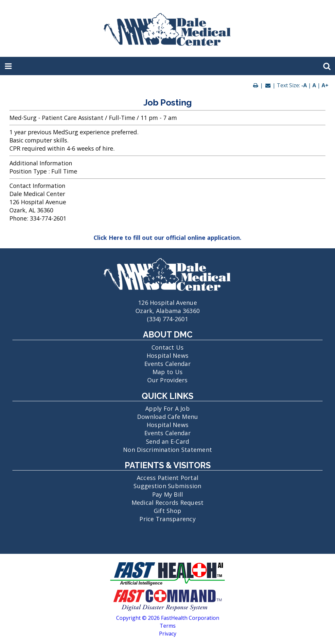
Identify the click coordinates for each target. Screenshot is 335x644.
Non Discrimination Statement (167, 450)
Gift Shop (167, 511)
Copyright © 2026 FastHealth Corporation (168, 618)
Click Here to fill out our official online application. (167, 238)
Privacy (168, 634)
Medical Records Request (168, 503)
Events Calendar (167, 364)
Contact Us (168, 347)
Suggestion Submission (167, 486)
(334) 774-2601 (167, 319)
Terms (168, 626)
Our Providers (167, 380)
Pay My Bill (168, 494)
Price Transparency (167, 519)
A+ (325, 85)
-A (304, 85)
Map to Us (167, 372)
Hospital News (167, 355)
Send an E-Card (168, 441)
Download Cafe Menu (168, 417)
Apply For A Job (167, 408)
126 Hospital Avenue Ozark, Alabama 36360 (167, 303)
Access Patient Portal (167, 478)
